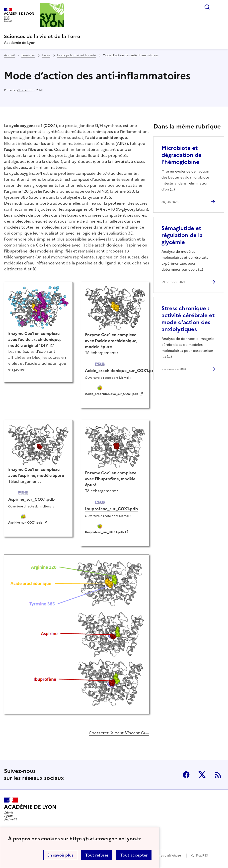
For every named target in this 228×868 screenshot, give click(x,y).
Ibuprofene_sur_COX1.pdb (104, 532)
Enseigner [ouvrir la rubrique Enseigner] (28, 55)
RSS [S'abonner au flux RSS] (218, 775)
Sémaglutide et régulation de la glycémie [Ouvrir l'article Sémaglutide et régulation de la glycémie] (182, 235)
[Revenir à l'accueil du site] (30, 809)
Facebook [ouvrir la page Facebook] (186, 775)
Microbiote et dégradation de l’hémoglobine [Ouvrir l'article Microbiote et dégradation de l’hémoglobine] (182, 155)
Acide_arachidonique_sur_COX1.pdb (112, 394)
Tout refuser (97, 855)
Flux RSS (202, 856)
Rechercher (207, 7)
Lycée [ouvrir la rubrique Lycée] (46, 55)
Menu (221, 7)
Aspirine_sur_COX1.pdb (25, 523)
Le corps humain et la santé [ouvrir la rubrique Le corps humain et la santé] (76, 55)
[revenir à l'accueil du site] (114, 36)
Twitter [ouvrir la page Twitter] (202, 775)
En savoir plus (60, 855)
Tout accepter (134, 855)
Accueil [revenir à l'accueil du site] (9, 55)
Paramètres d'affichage (164, 856)
